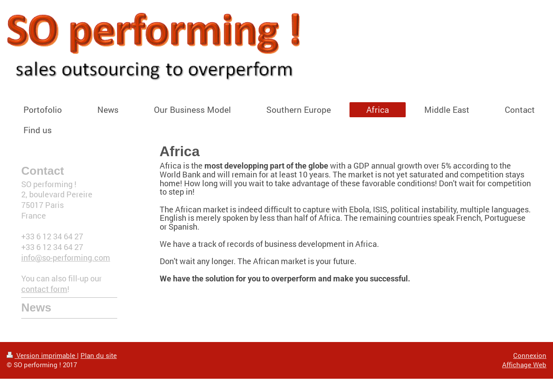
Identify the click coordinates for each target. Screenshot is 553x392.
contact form (44, 289)
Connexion (530, 355)
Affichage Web (524, 365)
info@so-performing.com (66, 258)
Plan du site (99, 355)
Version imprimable (42, 355)
